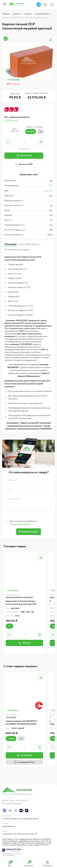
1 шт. (9, 626)
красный (49, 191)
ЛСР (51, 185)
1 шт (41, 131)
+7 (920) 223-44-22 (11, 819)
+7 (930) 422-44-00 (30, 819)
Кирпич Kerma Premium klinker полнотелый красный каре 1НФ (21, 603)
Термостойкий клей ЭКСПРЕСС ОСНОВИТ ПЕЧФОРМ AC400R (21, 723)
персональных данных (20, 524)
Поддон (31, 131)
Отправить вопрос (28, 532)
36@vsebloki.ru (9, 826)
